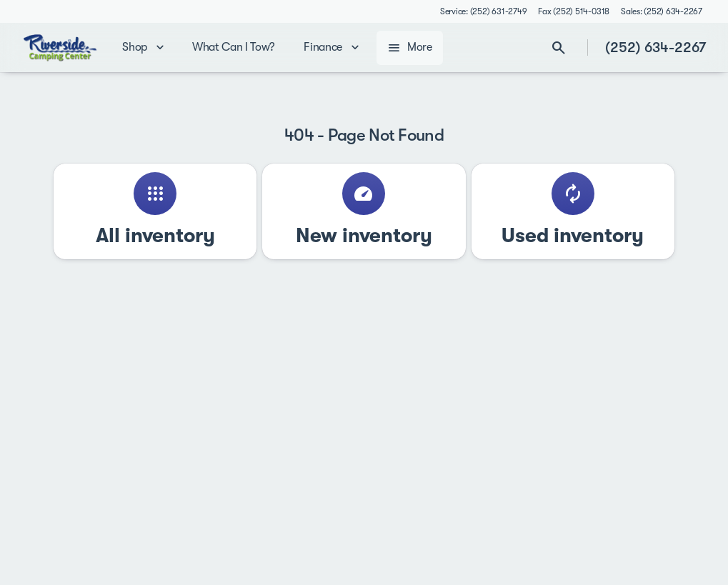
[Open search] (559, 48)
